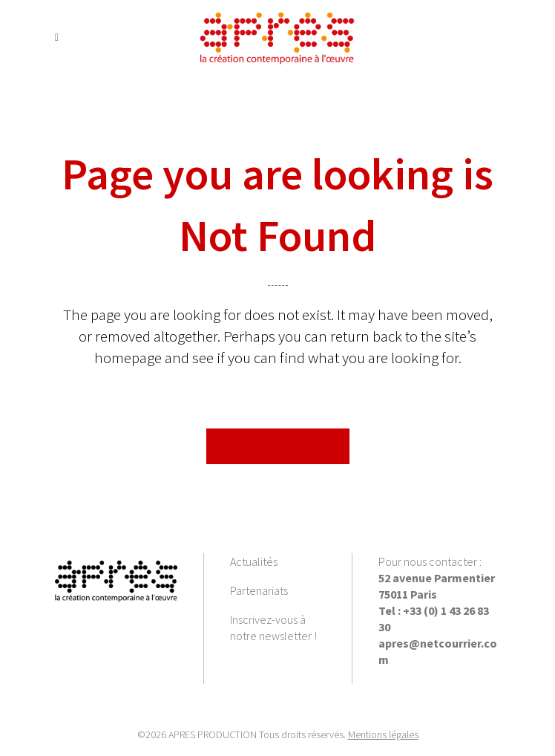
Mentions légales (383, 734)
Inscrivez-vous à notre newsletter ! (273, 628)
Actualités (254, 561)
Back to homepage (278, 446)
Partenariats (259, 590)
